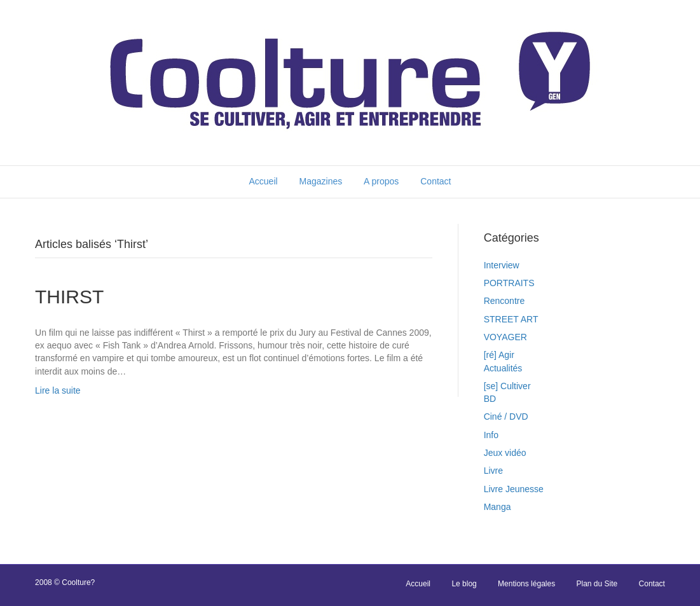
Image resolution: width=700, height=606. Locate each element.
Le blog (464, 584)
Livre (493, 471)
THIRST (69, 297)
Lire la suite (58, 390)
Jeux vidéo (505, 453)
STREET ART (511, 319)
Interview (502, 265)
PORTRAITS (509, 283)
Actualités (503, 368)
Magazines (321, 181)
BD (490, 399)
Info (491, 435)
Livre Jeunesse (514, 489)
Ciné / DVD (506, 417)
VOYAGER (505, 337)
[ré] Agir (499, 355)
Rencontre (504, 301)
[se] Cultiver (507, 386)
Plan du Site (597, 584)
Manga (498, 507)
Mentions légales (526, 584)
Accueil (263, 181)
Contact (436, 181)
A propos (381, 181)
